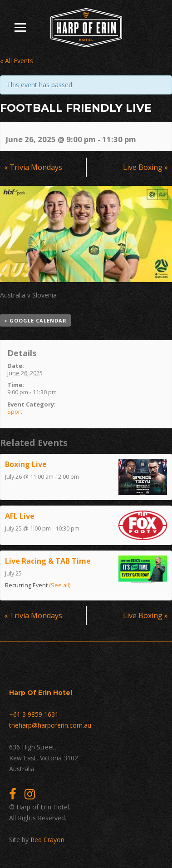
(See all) (60, 585)
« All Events (17, 61)
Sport (15, 412)
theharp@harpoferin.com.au (50, 725)
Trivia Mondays (33, 167)
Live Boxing (145, 167)
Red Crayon (47, 840)
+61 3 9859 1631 (34, 714)
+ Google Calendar (35, 320)
